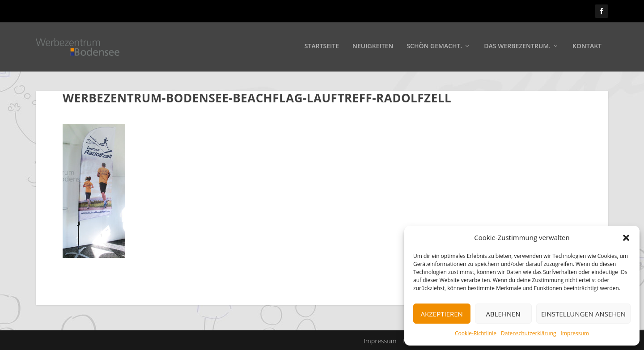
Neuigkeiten (373, 48)
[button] (626, 238)
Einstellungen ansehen (583, 314)
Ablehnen (503, 314)
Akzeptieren (442, 314)
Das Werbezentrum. (517, 48)
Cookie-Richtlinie (476, 333)
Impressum (575, 333)
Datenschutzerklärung (529, 333)
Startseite (322, 48)
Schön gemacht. (434, 48)
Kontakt (587, 48)
